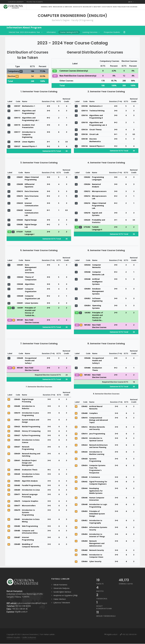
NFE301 (20, 326)
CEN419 (17, 419)
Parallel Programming (31, 491)
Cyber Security (95, 567)
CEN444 (84, 494)
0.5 (134, 140)
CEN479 (17, 516)
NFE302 (87, 331)
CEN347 (20, 295)
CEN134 (84, 152)
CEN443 (17, 476)
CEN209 (20, 190)
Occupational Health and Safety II (98, 366)
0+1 (116, 140)
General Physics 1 (30, 152)
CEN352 (87, 304)
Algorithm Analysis (30, 487)
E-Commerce (95, 483)
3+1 (48, 148)
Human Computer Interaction (97, 505)
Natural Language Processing (30, 501)
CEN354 (87, 311)
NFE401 (20, 374)
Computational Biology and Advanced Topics (99, 426)
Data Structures (32, 197)
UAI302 (87, 318)
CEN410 (84, 424)
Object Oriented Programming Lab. (99, 212)
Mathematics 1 (29, 112)
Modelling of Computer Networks (31, 551)
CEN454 (84, 533)
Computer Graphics (30, 507)
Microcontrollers (29, 511)
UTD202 (87, 233)
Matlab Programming (31, 432)
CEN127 (17, 152)
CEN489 (17, 550)
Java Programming (97, 440)
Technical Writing (97, 117)
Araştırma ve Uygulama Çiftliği (65, 601)
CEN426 (84, 458)
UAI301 (20, 314)
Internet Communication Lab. (32, 219)
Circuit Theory (95, 135)
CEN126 (84, 140)
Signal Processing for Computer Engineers (98, 489)
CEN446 (84, 504)
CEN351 (20, 309)
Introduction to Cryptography (96, 527)
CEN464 (84, 567)
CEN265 (20, 230)
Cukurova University (16, 2)
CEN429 (17, 446)
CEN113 (17, 124)
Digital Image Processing (28, 406)
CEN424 (84, 451)
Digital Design (31, 226)
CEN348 (87, 285)
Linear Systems (32, 309)
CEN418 (84, 444)
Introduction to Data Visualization (31, 481)
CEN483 (17, 532)
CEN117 (17, 138)
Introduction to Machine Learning (97, 459)
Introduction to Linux (31, 496)
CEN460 (84, 556)
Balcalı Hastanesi (60, 591)
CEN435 (20, 364)
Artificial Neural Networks (96, 413)
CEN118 (84, 128)
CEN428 (84, 465)
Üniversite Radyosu (61, 594)
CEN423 (17, 432)
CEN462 (84, 561)
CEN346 (87, 278)
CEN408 (84, 419)
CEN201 (20, 183)
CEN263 (20, 226)
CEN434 (84, 471)
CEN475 (17, 507)
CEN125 (17, 148)
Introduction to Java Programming (30, 420)
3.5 (66, 148)
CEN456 (84, 540)
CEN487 (17, 543)
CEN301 (20, 271)
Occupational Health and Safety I (31, 366)
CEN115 (17, 131)
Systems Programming (95, 466)
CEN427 (17, 441)
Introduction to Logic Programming (98, 511)
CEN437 (17, 453)
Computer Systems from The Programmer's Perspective (97, 475)
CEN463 (17, 491)
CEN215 (20, 202)
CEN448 (84, 510)
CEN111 (17, 117)
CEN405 (17, 412)
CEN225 (20, 216)
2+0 (48, 238)
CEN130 (84, 145)
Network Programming (28, 454)
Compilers (93, 419)
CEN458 (84, 547)
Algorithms (30, 290)
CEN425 (17, 437)
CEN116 (84, 121)
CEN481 (17, 525)
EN (131, 2)
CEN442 (84, 487)
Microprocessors (99, 197)
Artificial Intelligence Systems (97, 287)
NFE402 (87, 381)
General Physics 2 (97, 152)
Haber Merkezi (60, 605)
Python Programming (31, 441)
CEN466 (87, 374)
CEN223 (20, 209)
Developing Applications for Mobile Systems (96, 497)
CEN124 (84, 135)
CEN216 (87, 209)
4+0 (48, 112)
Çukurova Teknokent (62, 608)
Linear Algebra (28, 148)
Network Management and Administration (97, 549)
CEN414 (84, 440)
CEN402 (84, 412)
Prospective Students (35, 2)
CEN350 (87, 295)
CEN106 (84, 112)
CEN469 (17, 496)
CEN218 (87, 219)
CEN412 (84, 433)
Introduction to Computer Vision (96, 562)
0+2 (48, 124)
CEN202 (87, 183)
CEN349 (20, 302)
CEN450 (84, 517)
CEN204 (87, 190)
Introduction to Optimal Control (96, 445)
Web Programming (30, 532)
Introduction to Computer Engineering (29, 140)
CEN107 (17, 112)
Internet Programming (28, 544)
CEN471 (17, 500)
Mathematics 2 (96, 112)
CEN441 (17, 466)
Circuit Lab (94, 140)
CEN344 (87, 271)
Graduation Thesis (30, 476)
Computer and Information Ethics (30, 538)
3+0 (48, 117)
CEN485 (17, 536)
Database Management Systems (98, 297)
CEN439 (17, 459)
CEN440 (84, 483)
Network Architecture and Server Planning (98, 452)
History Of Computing (31, 437)
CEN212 (87, 197)
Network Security (97, 556)
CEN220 (87, 226)
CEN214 (87, 202)
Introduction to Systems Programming (28, 518)
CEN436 (87, 364)
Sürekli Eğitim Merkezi (62, 598)
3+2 (48, 152)
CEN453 (17, 487)
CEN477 (17, 511)
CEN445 (17, 480)
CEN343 (20, 283)
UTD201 (20, 238)
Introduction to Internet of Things (97, 541)
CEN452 (84, 526)
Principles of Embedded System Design (97, 520)
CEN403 (17, 405)
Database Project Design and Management (29, 469)
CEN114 (84, 117)
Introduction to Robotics (28, 413)
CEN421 (17, 426)
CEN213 (20, 197)
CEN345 (20, 290)
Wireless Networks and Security (97, 434)
